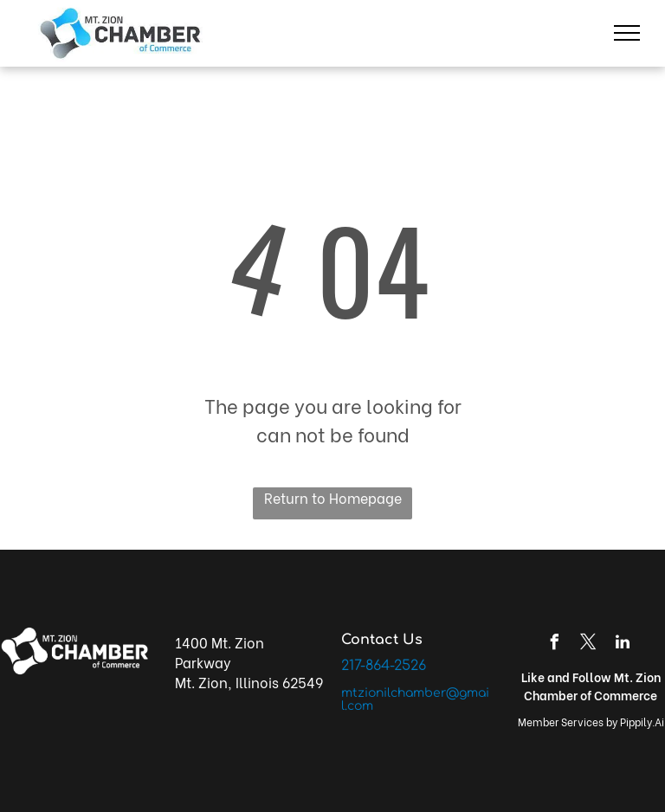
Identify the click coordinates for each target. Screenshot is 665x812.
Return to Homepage (333, 497)
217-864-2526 (384, 666)
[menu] (627, 33)
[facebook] (555, 644)
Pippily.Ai (642, 722)
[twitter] (589, 644)
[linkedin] (623, 644)
